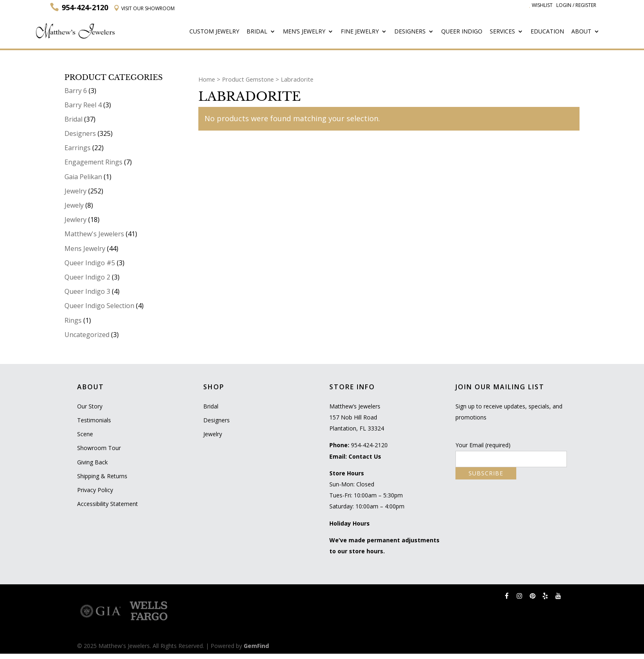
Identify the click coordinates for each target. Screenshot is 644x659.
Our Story (90, 406)
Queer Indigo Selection (99, 306)
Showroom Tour (99, 448)
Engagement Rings (93, 162)
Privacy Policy (95, 490)
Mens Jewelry (85, 248)
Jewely (74, 205)
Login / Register (576, 5)
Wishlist (541, 5)
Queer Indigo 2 (87, 277)
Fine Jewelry (361, 32)
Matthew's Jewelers (94, 234)
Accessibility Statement (108, 504)
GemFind (256, 646)
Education (548, 32)
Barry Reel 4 (83, 105)
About (582, 32)
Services (503, 32)
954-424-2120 (369, 445)
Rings (73, 320)
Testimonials (94, 420)
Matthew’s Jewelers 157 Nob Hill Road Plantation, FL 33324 (357, 417)
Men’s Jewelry (306, 32)
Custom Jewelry (217, 32)
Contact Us (365, 456)
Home (207, 79)
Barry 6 (76, 90)
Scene (85, 434)
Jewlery (76, 220)
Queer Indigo (463, 32)
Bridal (259, 32)
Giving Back (92, 462)
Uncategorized (87, 335)
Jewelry (76, 191)
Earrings (78, 148)
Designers (411, 32)
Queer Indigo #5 (90, 263)
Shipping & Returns (102, 476)
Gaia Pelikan (83, 177)
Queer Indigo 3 (87, 291)
